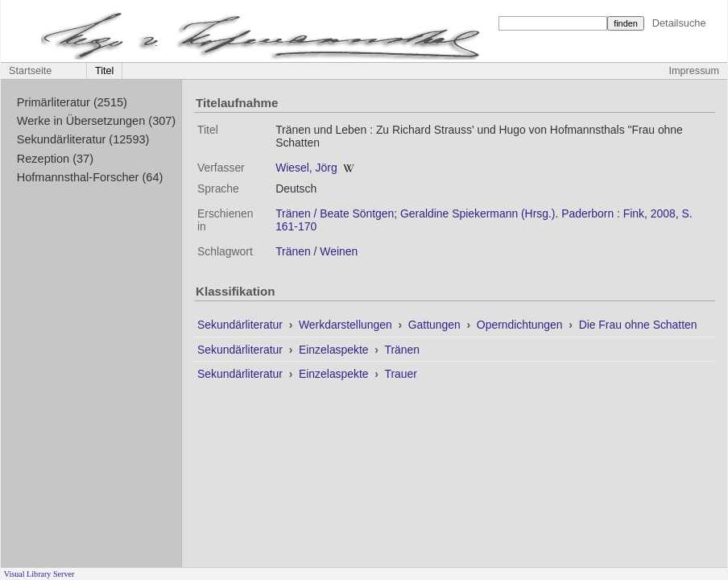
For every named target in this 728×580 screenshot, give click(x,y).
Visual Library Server (39, 574)
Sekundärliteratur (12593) (83, 139)
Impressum (694, 71)
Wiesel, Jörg (306, 168)
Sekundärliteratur (242, 325)
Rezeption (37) (55, 159)
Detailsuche (679, 23)
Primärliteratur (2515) (72, 102)
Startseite (30, 71)
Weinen (339, 251)
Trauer (400, 374)
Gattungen (436, 325)
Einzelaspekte (335, 350)
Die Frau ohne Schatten (638, 325)
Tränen (293, 251)
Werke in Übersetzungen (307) (96, 121)
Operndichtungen (521, 325)
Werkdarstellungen (347, 325)
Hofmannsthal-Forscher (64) (90, 177)
